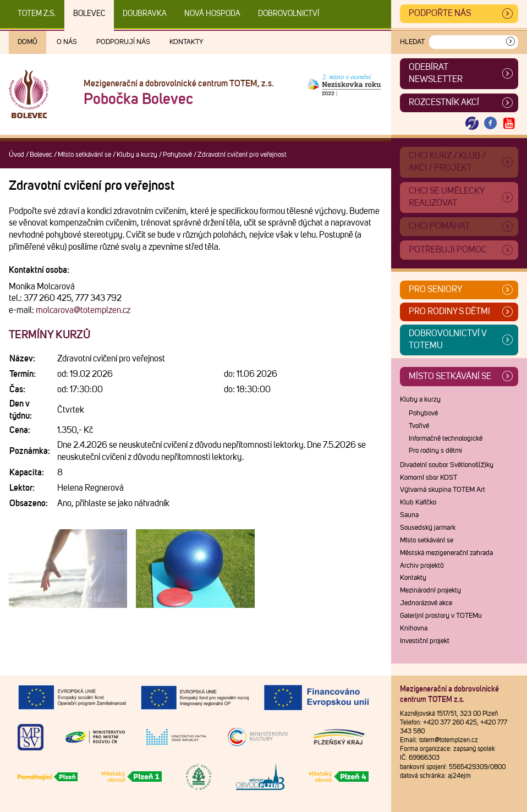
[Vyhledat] (510, 42)
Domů (28, 42)
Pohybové (177, 155)
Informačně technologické (446, 439)
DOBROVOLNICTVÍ (289, 14)
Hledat (412, 42)
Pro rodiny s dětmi (449, 311)
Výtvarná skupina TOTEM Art (443, 490)
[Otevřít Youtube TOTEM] (509, 124)
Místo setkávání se (84, 155)
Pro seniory (435, 289)
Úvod (17, 155)
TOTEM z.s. (37, 14)
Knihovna (414, 629)
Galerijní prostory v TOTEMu (441, 616)
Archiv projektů (422, 566)
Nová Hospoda (212, 14)
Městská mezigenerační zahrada (446, 553)
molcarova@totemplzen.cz (83, 310)
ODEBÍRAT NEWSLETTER (436, 73)
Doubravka (145, 14)
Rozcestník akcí (444, 102)
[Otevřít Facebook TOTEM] (491, 124)
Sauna (409, 515)
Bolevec (89, 14)
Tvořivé (419, 426)
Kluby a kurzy (137, 155)
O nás (67, 42)
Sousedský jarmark (428, 528)
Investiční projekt (425, 641)
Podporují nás (123, 42)
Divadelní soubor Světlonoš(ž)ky (447, 465)
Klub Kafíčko (418, 503)
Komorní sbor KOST (429, 478)
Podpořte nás (440, 13)
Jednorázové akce (426, 603)
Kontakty (186, 42)
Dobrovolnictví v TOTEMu (448, 339)
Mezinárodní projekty (430, 591)
